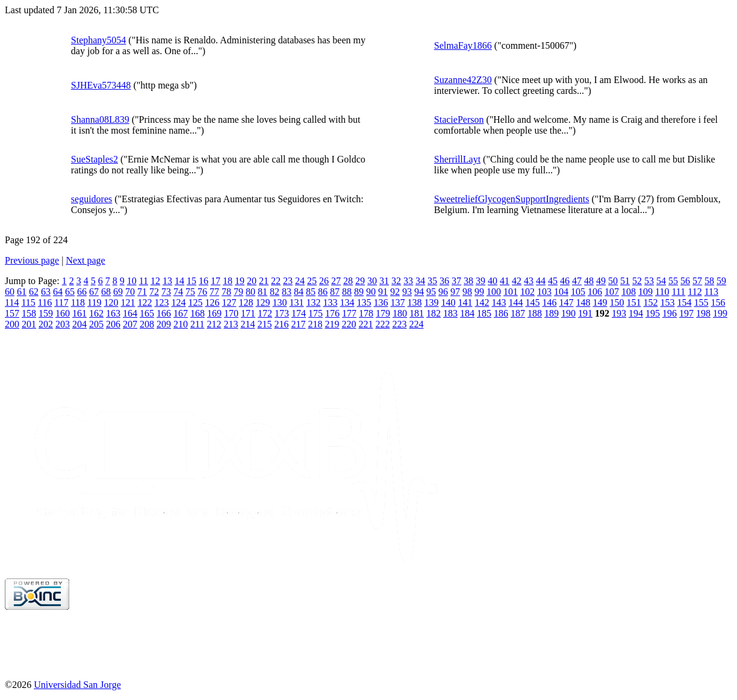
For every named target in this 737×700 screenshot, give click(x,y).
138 (414, 302)
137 (397, 302)
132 (313, 302)
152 (650, 302)
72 (154, 292)
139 (431, 302)
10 (132, 281)
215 (264, 324)
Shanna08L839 (100, 119)
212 (214, 324)
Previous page (32, 260)
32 (396, 281)
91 (383, 292)
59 (721, 281)
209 (164, 324)
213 (231, 324)
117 (61, 302)
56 (685, 281)
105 (578, 292)
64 (58, 292)
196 (670, 313)
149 (600, 302)
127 (229, 302)
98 (467, 292)
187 (518, 313)
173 (282, 313)
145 (532, 302)
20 (252, 281)
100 (494, 292)
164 (130, 313)
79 (238, 292)
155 (701, 302)
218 (315, 324)
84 (299, 292)
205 (96, 324)
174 (299, 313)
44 (541, 281)
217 (298, 324)
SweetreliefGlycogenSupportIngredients (512, 199)
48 (589, 281)
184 (467, 313)
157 (12, 313)
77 (214, 292)
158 (29, 313)
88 (347, 292)
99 (479, 292)
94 (419, 292)
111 (678, 292)
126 (212, 302)
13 (167, 281)
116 (45, 302)
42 (517, 281)
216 (281, 324)
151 (633, 302)
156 (718, 302)
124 (178, 302)
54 (661, 281)
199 (720, 313)
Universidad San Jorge (77, 685)
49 (601, 281)
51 (625, 281)
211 (197, 324)
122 (145, 302)
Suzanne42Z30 (463, 80)
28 (348, 281)
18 (228, 281)
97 (455, 292)
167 (181, 313)
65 (70, 292)
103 (544, 292)
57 (697, 281)
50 (613, 281)
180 (400, 313)
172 (265, 313)
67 (94, 292)
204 (79, 324)
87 (335, 292)
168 (197, 313)
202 (46, 324)
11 (144, 281)
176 (332, 313)
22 (276, 281)
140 (448, 302)
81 (263, 292)
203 (63, 324)
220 (349, 324)
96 (443, 292)
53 (649, 281)
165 (147, 313)
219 (332, 324)
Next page (85, 260)
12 (155, 281)
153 (667, 302)
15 (191, 281)
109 (645, 292)
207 (130, 324)
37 (456, 281)
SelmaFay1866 (463, 45)
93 (407, 292)
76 (202, 292)
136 (381, 302)
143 (499, 302)
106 (595, 292)
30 (372, 281)
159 (46, 313)
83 (287, 292)
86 (323, 292)
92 (395, 292)
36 (444, 281)
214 (247, 324)
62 (34, 292)
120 (111, 302)
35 (432, 281)
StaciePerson (459, 119)
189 (552, 313)
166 (164, 313)
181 (417, 313)
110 (662, 292)
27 (336, 281)
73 (166, 292)
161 (79, 313)
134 (347, 302)
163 (113, 313)
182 (434, 313)
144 (515, 302)
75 (190, 292)
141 (465, 302)
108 (629, 292)
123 (161, 302)
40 (493, 281)
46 (565, 281)
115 (28, 302)
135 (364, 302)
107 (612, 292)
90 (371, 292)
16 (204, 281)
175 (316, 313)
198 (703, 313)
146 (549, 302)
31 (384, 281)
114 (12, 302)
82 (275, 292)
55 (673, 281)
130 (279, 302)
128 (246, 302)
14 (179, 281)
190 (568, 313)
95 (431, 292)
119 (94, 302)
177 (349, 313)
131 (296, 302)
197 (686, 313)
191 (585, 313)
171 (248, 313)
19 (240, 281)
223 (399, 324)
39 (480, 281)
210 (181, 324)
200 (12, 324)
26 (324, 281)
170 (231, 313)
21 (264, 281)
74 (178, 292)
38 (468, 281)
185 (484, 313)
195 (653, 313)
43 (529, 281)
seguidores (92, 199)
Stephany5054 (99, 40)
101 (511, 292)
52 (637, 281)
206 (113, 324)
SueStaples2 (95, 159)
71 (142, 292)
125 (195, 302)
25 (312, 281)
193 (619, 313)
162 (96, 313)
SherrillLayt (457, 159)
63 (46, 292)
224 (416, 324)
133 (330, 302)
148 (583, 302)
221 (365, 324)
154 (684, 302)
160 (63, 313)
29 (360, 281)
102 (527, 292)
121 (128, 302)
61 (22, 292)
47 (577, 281)
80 (250, 292)
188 (535, 313)
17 (216, 281)
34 (420, 281)
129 (263, 302)
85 (311, 292)
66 (82, 292)
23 (288, 281)
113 (711, 292)
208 (147, 324)
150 (617, 302)
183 (450, 313)
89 (359, 292)
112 (695, 292)
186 (501, 313)
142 (482, 302)
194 (636, 313)
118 (78, 302)
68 (106, 292)
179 (383, 313)
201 (29, 324)
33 (408, 281)
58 (709, 281)
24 (300, 281)
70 (130, 292)
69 (118, 292)
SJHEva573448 (101, 85)
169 (214, 313)
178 (366, 313)
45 (553, 281)
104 (561, 292)
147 (566, 302)
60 (10, 292)
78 (226, 292)
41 (505, 281)
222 (382, 324)
